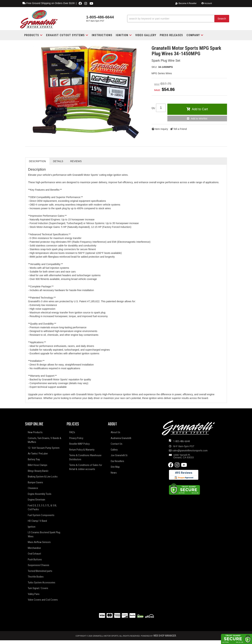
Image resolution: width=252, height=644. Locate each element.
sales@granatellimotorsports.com (190, 451)
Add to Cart (200, 109)
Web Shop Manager (165, 636)
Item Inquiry (162, 129)
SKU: (155, 67)
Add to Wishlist (199, 119)
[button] (178, 19)
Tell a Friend (180, 129)
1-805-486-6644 (182, 441)
